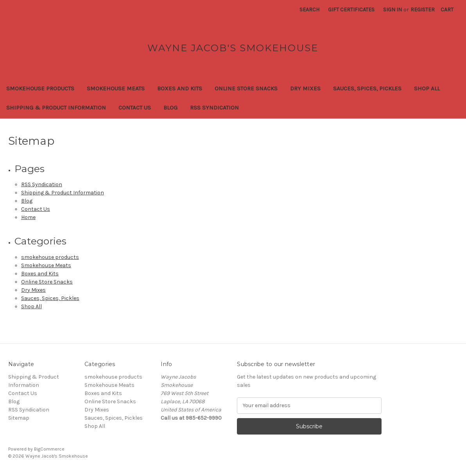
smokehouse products (40, 88)
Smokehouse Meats (116, 88)
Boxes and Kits (180, 88)
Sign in (393, 10)
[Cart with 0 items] (447, 10)
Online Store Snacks (246, 88)
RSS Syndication (214, 108)
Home (28, 217)
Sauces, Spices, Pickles (367, 88)
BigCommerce (49, 449)
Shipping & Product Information (56, 108)
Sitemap (19, 418)
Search (309, 10)
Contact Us (135, 108)
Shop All (427, 88)
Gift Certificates (351, 10)
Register (423, 10)
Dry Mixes (305, 88)
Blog (170, 108)
